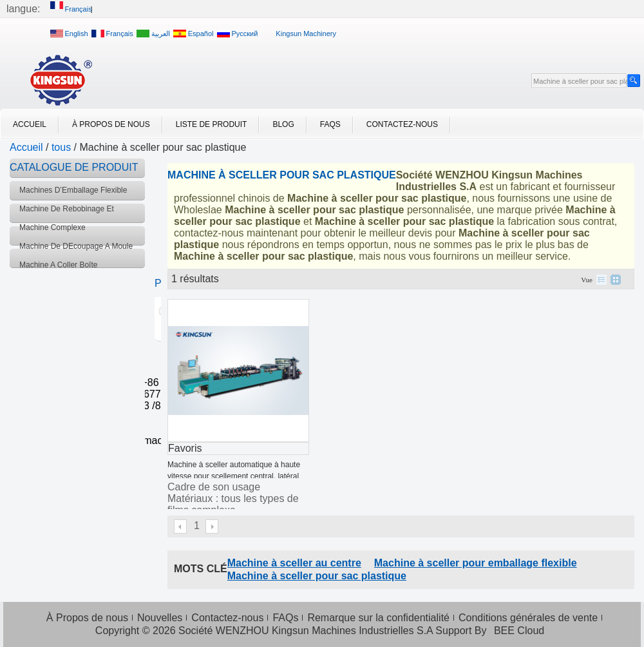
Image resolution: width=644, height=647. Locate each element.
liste (601, 280)
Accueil (30, 124)
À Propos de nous (111, 124)
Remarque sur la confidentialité (378, 618)
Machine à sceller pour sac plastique (317, 576)
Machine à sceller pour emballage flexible (476, 563)
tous (61, 147)
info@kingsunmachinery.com (146, 440)
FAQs (330, 124)
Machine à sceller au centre (294, 563)
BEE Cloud (519, 631)
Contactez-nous (402, 124)
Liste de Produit (212, 124)
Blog (283, 124)
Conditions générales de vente (528, 618)
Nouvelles (160, 618)
